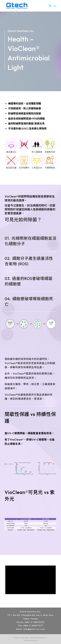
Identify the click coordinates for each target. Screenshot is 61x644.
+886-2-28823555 (34, 622)
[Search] (49, 6)
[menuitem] (49, 6)
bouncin (35, 640)
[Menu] (55, 6)
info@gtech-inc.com (34, 629)
